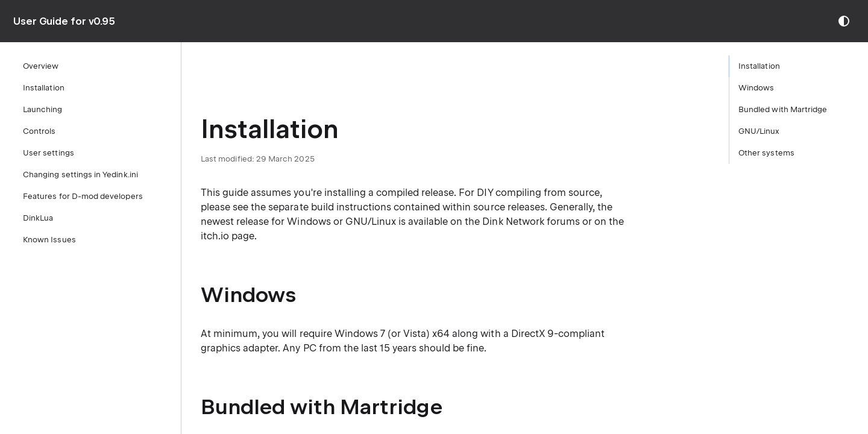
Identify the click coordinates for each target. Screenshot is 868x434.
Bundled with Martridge (783, 109)
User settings (49, 153)
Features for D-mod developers (83, 196)
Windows (756, 88)
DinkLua (38, 218)
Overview (41, 66)
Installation (44, 88)
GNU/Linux (759, 131)
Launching (43, 109)
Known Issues (49, 240)
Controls (39, 131)
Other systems (766, 153)
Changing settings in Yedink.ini (80, 175)
